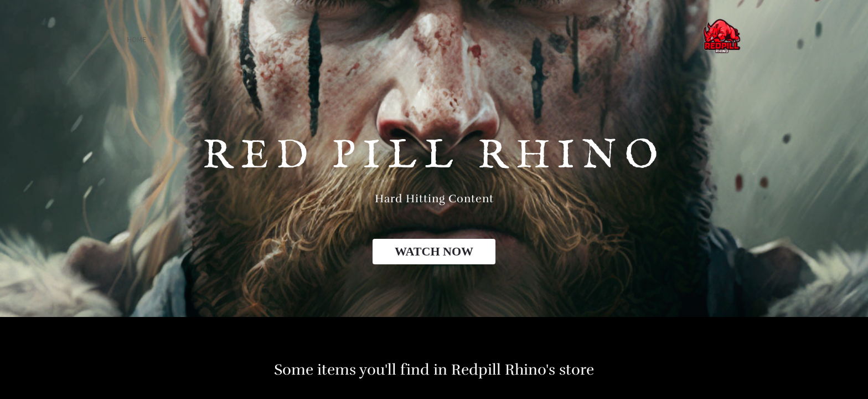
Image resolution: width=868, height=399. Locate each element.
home (136, 39)
